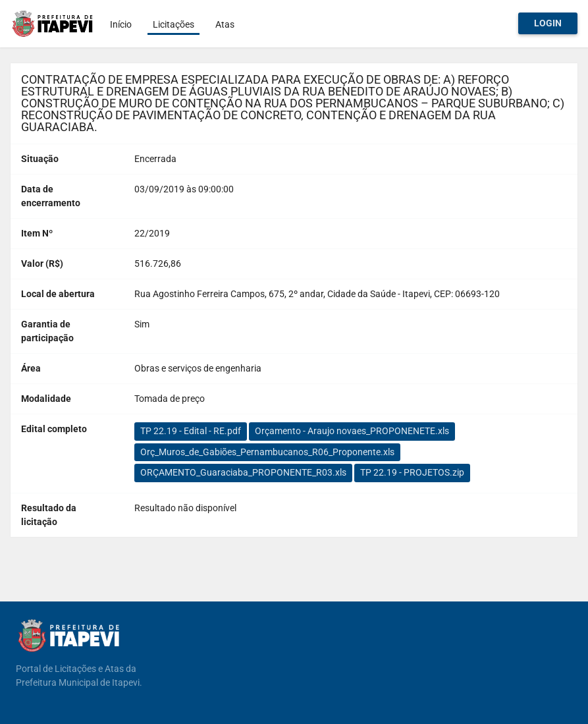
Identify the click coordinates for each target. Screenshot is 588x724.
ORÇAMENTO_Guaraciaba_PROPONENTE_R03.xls (243, 472)
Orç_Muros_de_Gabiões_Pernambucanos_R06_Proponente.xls (267, 452)
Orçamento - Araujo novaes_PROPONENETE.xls (352, 431)
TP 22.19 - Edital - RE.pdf (191, 431)
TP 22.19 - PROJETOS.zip (412, 472)
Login (548, 23)
